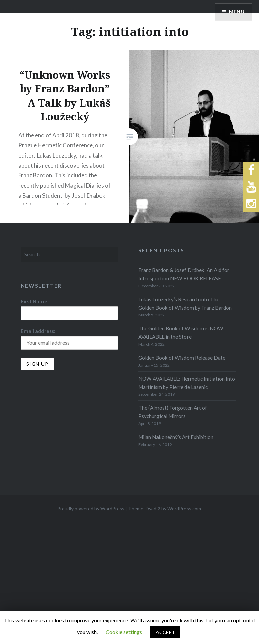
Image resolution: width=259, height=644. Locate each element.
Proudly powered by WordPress (91, 509)
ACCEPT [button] (165, 632)
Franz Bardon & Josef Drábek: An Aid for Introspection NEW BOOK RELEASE (184, 274)
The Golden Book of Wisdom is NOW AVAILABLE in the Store (181, 332)
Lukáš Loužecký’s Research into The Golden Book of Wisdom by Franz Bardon (185, 303)
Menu (237, 12)
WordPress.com (184, 509)
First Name (34, 301)
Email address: (38, 331)
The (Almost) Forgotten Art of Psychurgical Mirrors (173, 412)
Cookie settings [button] (124, 632)
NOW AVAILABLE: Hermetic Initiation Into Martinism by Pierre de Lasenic (187, 383)
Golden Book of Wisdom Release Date (182, 358)
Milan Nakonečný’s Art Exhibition (176, 437)
